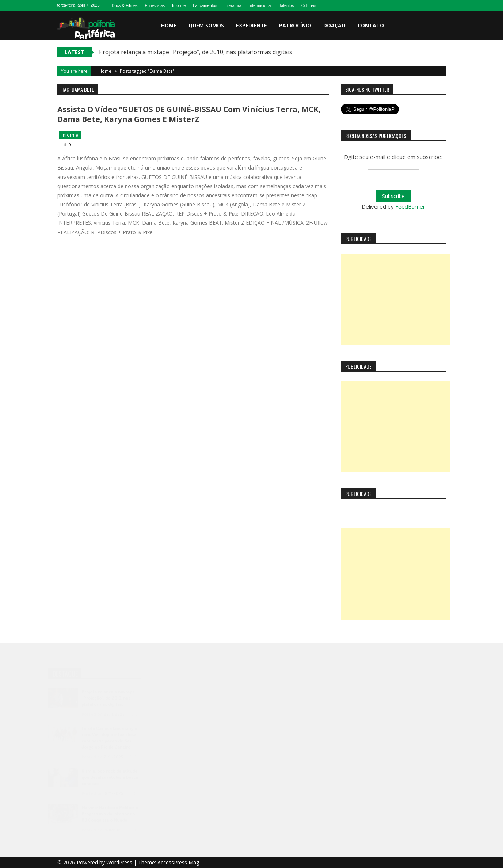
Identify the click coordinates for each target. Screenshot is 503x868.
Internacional (260, 5)
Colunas (309, 5)
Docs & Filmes (125, 5)
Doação (334, 25)
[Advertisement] (396, 299)
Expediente (252, 25)
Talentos (287, 5)
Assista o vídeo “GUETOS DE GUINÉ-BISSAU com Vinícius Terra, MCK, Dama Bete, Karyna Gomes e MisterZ (189, 114)
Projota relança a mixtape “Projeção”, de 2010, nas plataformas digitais (196, 52)
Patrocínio (295, 25)
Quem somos (206, 25)
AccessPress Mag (178, 862)
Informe (179, 5)
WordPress (120, 862)
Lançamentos (205, 5)
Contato (371, 25)
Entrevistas (155, 5)
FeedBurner (410, 206)
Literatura (233, 5)
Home (169, 25)
